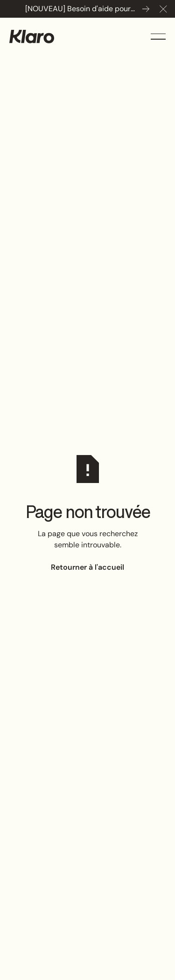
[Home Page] (32, 36)
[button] (163, 9)
